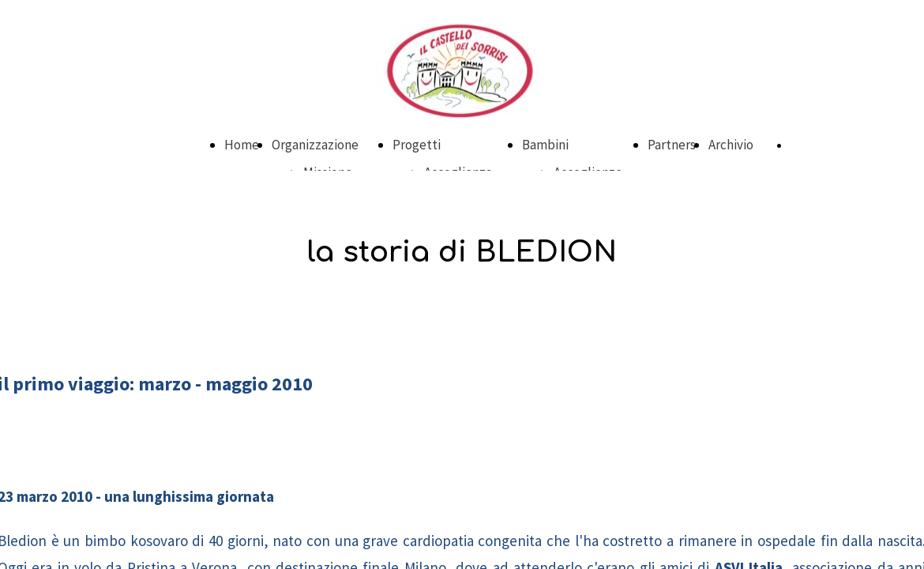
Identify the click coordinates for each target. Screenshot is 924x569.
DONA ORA (815, 145)
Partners (672, 145)
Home (242, 145)
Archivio (731, 145)
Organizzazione (315, 145)
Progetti (417, 145)
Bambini (545, 145)
